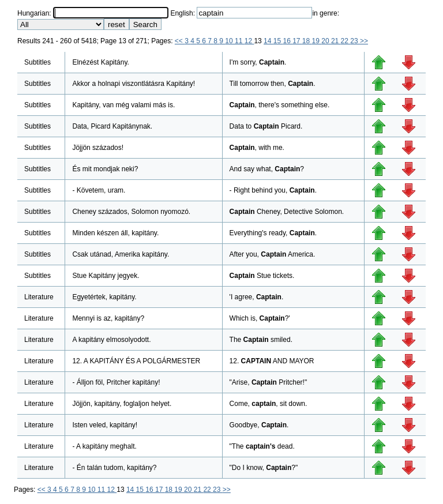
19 (317, 41)
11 (240, 41)
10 (230, 41)
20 (326, 41)
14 (269, 41)
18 (307, 41)
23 (355, 41)
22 (346, 41)
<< (180, 41)
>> (364, 41)
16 (288, 41)
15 (278, 41)
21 (336, 41)
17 (297, 41)
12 (249, 41)
